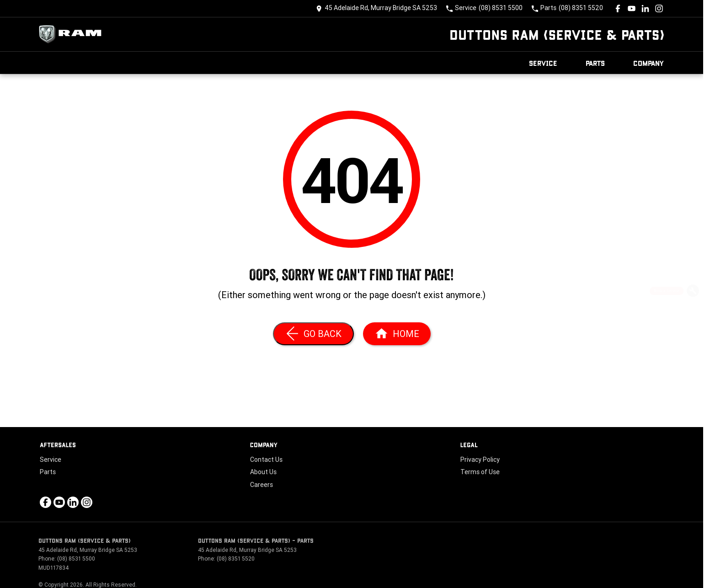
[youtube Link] (632, 8)
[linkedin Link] (645, 8)
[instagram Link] (659, 8)
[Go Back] (313, 334)
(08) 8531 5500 (76, 559)
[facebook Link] (618, 8)
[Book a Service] (693, 292)
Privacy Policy (480, 460)
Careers (262, 485)
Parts (595, 63)
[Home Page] (73, 34)
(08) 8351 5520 (236, 559)
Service (543, 63)
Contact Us (266, 460)
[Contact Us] (376, 8)
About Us (263, 472)
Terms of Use (480, 472)
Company (649, 63)
